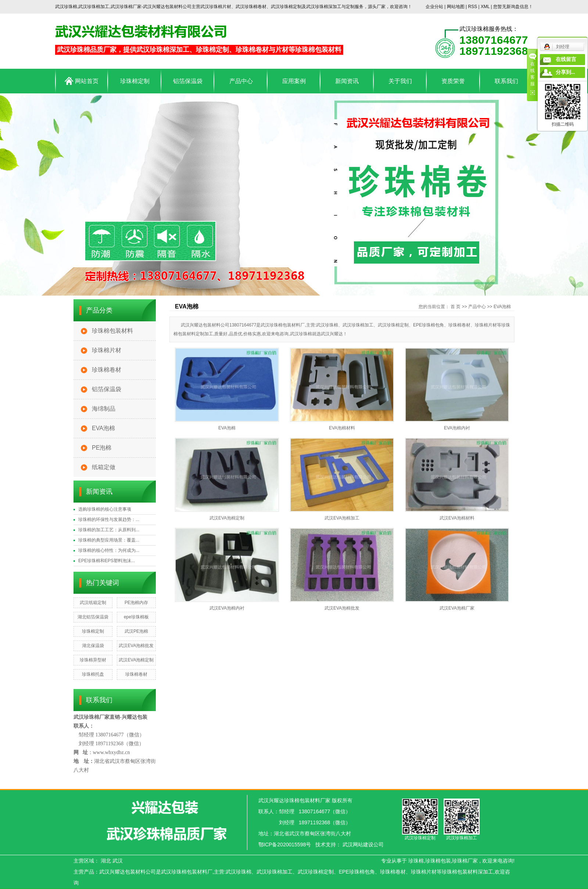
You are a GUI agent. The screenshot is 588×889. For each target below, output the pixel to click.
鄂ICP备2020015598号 (285, 845)
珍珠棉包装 (438, 861)
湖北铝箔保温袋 (93, 617)
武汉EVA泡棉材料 (457, 518)
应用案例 (294, 81)
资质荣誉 (453, 81)
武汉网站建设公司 (363, 845)
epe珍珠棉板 (136, 617)
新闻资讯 (347, 81)
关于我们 (400, 81)
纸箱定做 (104, 467)
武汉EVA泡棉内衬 (227, 608)
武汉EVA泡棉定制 (136, 660)
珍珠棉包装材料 (112, 331)
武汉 (118, 861)
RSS (472, 7)
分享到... (565, 72)
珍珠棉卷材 (107, 370)
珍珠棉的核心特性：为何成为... (109, 550)
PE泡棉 (102, 448)
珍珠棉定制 (135, 81)
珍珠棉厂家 (465, 861)
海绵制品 (104, 409)
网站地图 (456, 7)
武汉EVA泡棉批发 (136, 646)
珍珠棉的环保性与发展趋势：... (109, 520)
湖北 (106, 861)
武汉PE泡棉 (136, 631)
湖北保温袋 (93, 646)
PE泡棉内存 (136, 603)
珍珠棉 (416, 861)
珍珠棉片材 (107, 350)
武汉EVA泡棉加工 (342, 518)
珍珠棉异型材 (93, 660)
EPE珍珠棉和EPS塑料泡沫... (107, 561)
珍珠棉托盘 (93, 674)
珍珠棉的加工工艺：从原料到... (109, 530)
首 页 (456, 307)
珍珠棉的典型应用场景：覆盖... (109, 540)
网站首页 (81, 81)
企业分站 (434, 7)
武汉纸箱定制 (93, 603)
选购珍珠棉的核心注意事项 (105, 509)
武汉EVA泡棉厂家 (457, 608)
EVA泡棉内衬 (457, 428)
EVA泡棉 (103, 428)
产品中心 (241, 81)
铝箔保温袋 (188, 81)
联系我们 (506, 81)
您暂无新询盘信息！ (513, 7)
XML (485, 7)
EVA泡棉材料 (342, 428)
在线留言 (566, 59)
